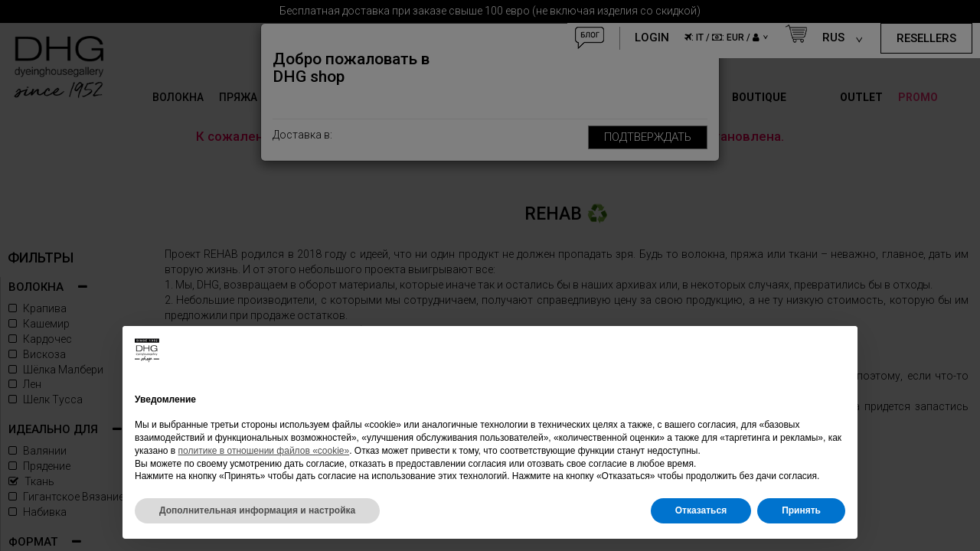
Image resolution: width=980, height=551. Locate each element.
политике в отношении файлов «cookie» (264, 451)
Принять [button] (801, 510)
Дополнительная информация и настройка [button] (257, 510)
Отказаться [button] (701, 510)
